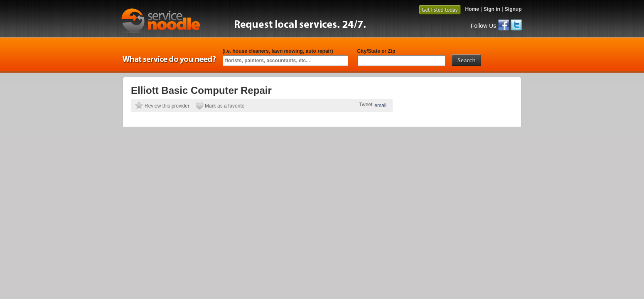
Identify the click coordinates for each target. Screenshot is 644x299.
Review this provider (167, 106)
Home (472, 9)
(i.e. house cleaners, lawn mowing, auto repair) (278, 51)
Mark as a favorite (225, 106)
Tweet (366, 105)
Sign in (492, 9)
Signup (513, 9)
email (380, 105)
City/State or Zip (376, 51)
